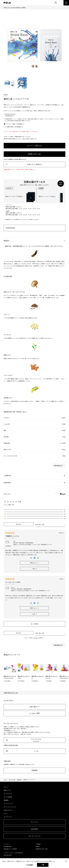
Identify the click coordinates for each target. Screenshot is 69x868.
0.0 (20, 502)
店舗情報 (34, 770)
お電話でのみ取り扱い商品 (11, 745)
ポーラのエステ (8, 794)
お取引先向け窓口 (8, 855)
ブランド (6, 787)
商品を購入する (58, 465)
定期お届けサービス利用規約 (10, 849)
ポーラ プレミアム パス (10, 807)
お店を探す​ (34, 829)
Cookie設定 (30, 865)
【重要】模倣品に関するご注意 (11, 693)
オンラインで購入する (34, 146)
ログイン (37, 638)
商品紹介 (7, 241)
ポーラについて (8, 817)
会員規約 (38, 847)
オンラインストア (8, 804)
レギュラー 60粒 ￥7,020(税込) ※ (15, 124)
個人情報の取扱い (8, 847)
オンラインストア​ (34, 836)
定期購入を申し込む (34, 154)
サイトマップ (7, 844)
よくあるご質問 (34, 713)
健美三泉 (19, 780)
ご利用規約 (38, 844)
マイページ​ (34, 822)
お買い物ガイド (34, 707)
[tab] (9, 83)
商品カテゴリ (7, 790)
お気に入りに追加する (34, 164)
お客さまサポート (8, 810)
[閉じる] (66, 861)
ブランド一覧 (12, 780)
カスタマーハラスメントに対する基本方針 (13, 853)
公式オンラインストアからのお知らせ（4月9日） (15, 7)
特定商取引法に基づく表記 (42, 849)
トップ (5, 780)
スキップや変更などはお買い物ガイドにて (15, 159)
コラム (5, 814)
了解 (43, 865)
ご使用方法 (7, 476)
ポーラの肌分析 (8, 797)
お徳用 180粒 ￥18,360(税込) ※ (15, 127)
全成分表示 (7, 483)
